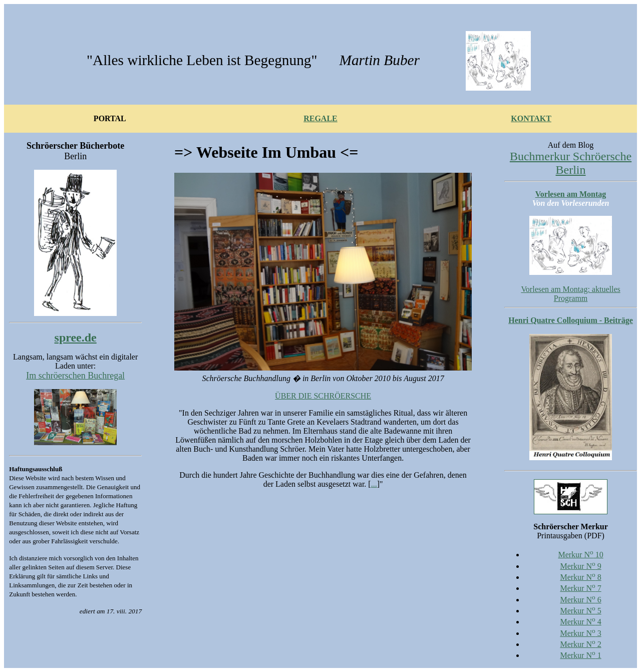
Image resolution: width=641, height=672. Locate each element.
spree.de (76, 338)
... (374, 484)
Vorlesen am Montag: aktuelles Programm (570, 294)
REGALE (320, 118)
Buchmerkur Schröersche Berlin (571, 163)
